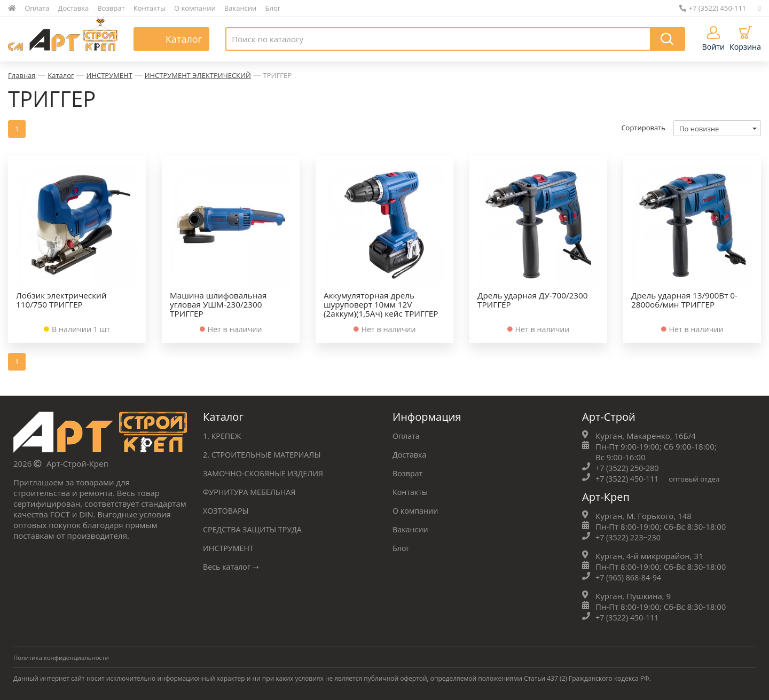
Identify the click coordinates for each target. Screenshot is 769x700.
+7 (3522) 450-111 (713, 8)
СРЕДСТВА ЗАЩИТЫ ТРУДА (255, 528)
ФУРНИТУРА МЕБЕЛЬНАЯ (252, 491)
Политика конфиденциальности (64, 656)
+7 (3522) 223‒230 (630, 536)
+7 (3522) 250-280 (629, 467)
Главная (22, 75)
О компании (195, 8)
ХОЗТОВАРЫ (227, 509)
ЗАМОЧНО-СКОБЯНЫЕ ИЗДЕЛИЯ (266, 472)
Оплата (37, 8)
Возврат (111, 8)
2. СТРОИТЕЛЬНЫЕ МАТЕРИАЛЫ (265, 453)
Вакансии (241, 8)
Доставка (74, 8)
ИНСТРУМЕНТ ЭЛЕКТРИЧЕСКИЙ (198, 75)
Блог (273, 8)
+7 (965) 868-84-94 (630, 576)
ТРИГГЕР (277, 75)
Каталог (61, 75)
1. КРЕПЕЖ (223, 435)
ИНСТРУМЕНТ (109, 75)
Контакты (150, 8)
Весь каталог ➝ (233, 565)
